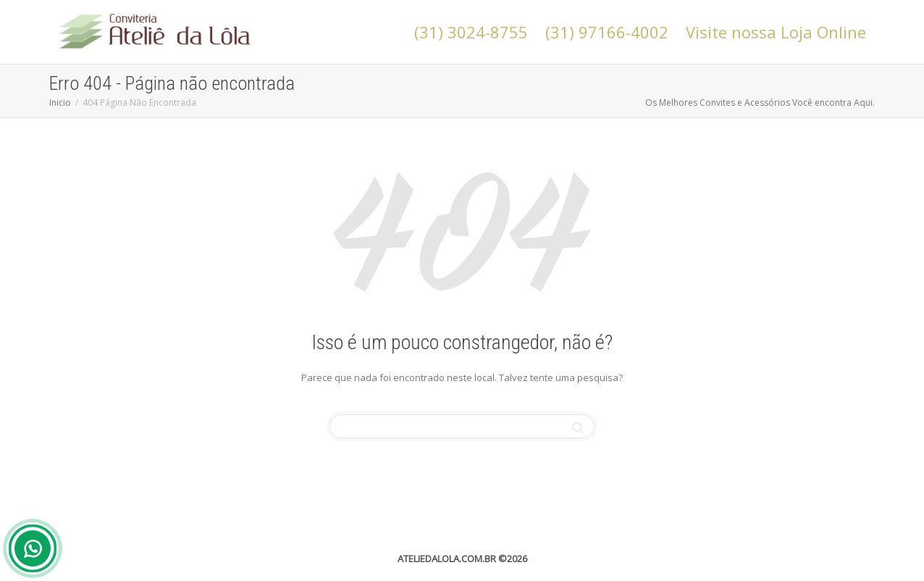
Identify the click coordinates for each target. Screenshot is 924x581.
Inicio (60, 103)
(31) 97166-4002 (607, 32)
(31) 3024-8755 (471, 32)
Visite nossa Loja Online (776, 32)
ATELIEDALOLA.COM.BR (447, 559)
